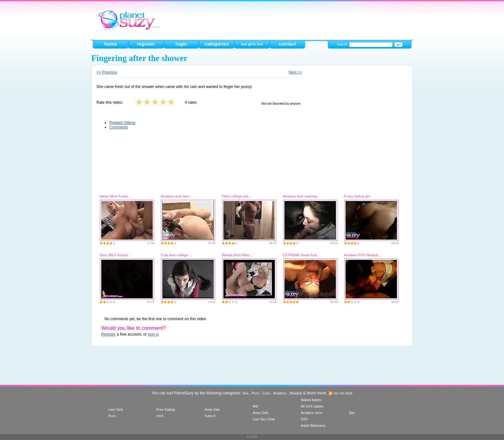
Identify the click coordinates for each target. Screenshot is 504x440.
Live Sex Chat (264, 419)
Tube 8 (210, 416)
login (181, 44)
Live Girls (116, 409)
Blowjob (296, 393)
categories (217, 44)
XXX (160, 416)
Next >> (295, 72)
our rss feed (340, 393)
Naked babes (311, 400)
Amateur (280, 393)
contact (287, 44)
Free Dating (166, 409)
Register (108, 334)
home (111, 44)
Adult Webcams (313, 426)
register (146, 44)
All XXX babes (312, 406)
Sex (245, 393)
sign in (153, 334)
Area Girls (261, 413)
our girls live (252, 44)
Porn (255, 393)
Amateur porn (312, 413)
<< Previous (107, 72)
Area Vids (212, 409)
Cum (266, 393)
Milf (255, 406)
